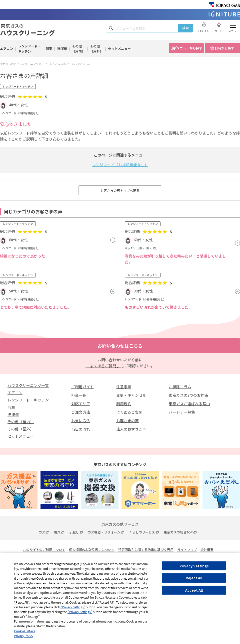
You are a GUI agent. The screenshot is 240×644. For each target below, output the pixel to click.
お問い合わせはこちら (120, 346)
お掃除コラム (180, 387)
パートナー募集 (182, 412)
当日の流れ (81, 429)
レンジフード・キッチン (29, 49)
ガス (42, 532)
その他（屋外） (96, 49)
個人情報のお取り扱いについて (92, 550)
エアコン (6, 49)
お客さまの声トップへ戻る (120, 191)
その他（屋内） (78, 49)
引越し (74, 532)
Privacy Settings (194, 566)
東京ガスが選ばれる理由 (189, 404)
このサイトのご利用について (44, 550)
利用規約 (124, 404)
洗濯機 (62, 49)
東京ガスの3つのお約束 (188, 395)
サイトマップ (187, 550)
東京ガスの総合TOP (178, 532)
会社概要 (207, 550)
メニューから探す (189, 48)
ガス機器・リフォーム (104, 532)
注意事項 (124, 387)
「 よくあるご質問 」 (103, 366)
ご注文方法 (81, 412)
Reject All (194, 578)
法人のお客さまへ (131, 429)
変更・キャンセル (131, 395)
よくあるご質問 (129, 412)
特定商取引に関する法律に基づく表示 (146, 550)
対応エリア (81, 404)
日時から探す (224, 48)
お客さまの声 (127, 421)
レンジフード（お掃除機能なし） (120, 165)
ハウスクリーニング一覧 (28, 385)
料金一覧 (79, 395)
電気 (57, 532)
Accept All (194, 590)
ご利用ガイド (82, 387)
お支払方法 (81, 421)
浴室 (49, 49)
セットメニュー (119, 49)
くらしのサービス (142, 532)
